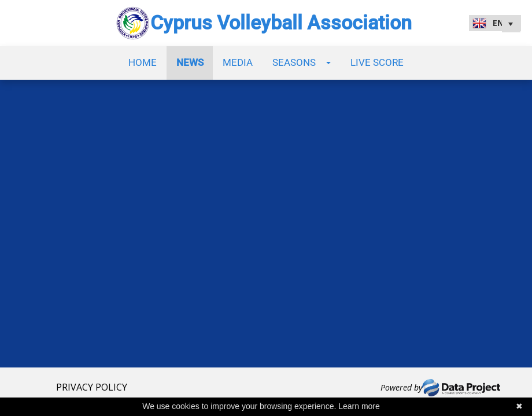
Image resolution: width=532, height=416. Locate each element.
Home (143, 62)
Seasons (302, 62)
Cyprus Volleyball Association (281, 23)
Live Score (377, 62)
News (190, 62)
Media (238, 62)
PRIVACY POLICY (92, 387)
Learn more (359, 406)
